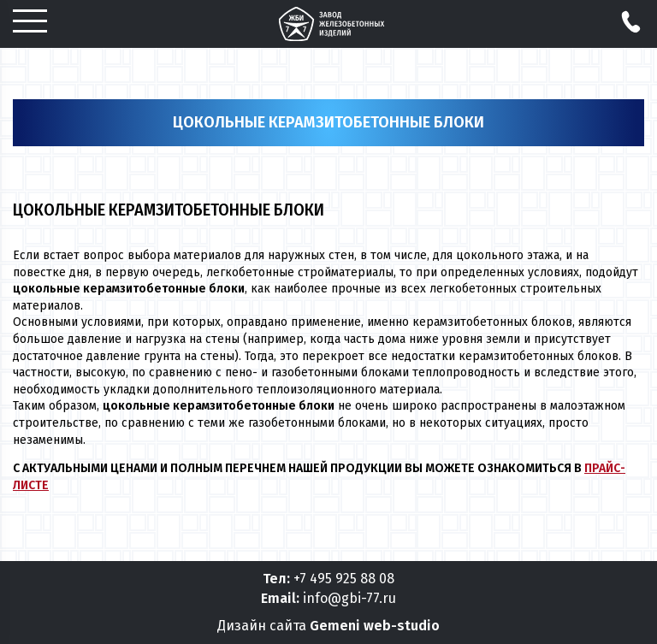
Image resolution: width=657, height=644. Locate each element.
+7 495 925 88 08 (344, 579)
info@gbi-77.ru (349, 598)
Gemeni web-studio (375, 626)
